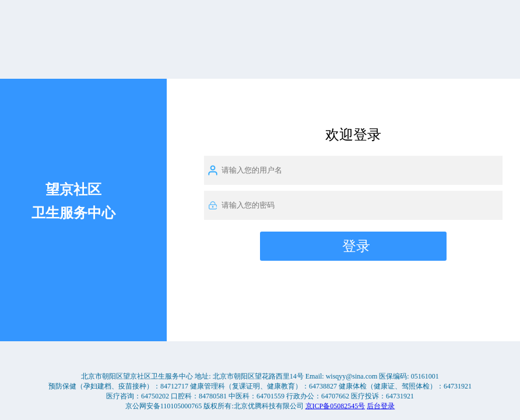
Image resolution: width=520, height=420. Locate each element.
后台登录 (381, 405)
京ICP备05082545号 (335, 405)
